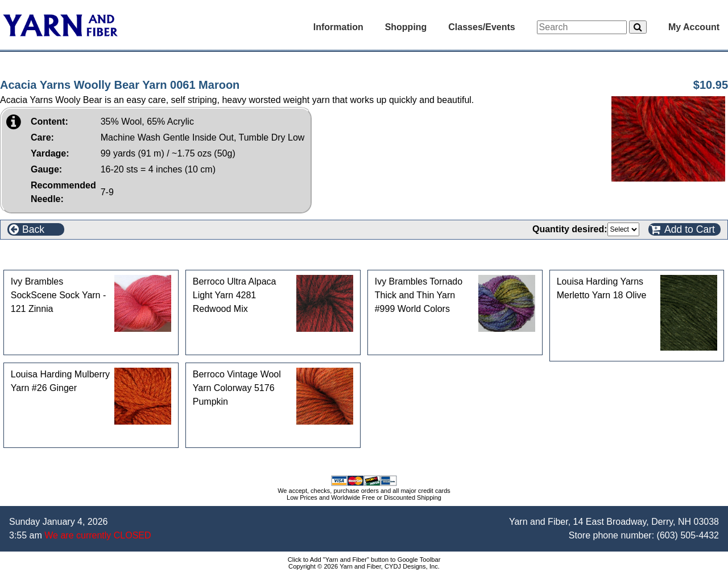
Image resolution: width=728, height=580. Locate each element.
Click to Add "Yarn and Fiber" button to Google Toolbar (364, 560)
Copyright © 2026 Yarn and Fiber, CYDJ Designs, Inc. (364, 566)
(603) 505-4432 (688, 535)
